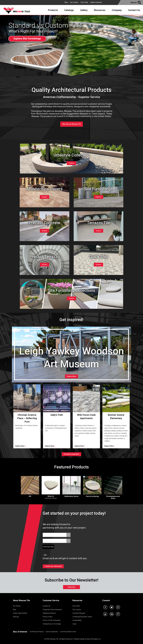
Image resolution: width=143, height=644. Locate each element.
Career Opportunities (20, 613)
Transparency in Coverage (52, 624)
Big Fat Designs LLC (94, 639)
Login (74, 624)
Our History (17, 606)
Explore (71, 163)
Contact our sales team (53, 566)
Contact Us (47, 606)
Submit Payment (96, 2)
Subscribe (71, 587)
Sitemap (16, 617)
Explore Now (71, 376)
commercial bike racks (68, 632)
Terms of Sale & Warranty (52, 620)
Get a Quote (74, 2)
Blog (66, 2)
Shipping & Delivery (49, 613)
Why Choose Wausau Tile (72, 124)
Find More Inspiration (71, 454)
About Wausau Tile (21, 600)
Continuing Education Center (82, 617)
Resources (77, 600)
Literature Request (79, 613)
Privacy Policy (48, 617)
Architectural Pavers (37, 632)
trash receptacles (52, 632)
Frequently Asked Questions (52, 610)
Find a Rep (84, 2)
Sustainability (77, 620)
